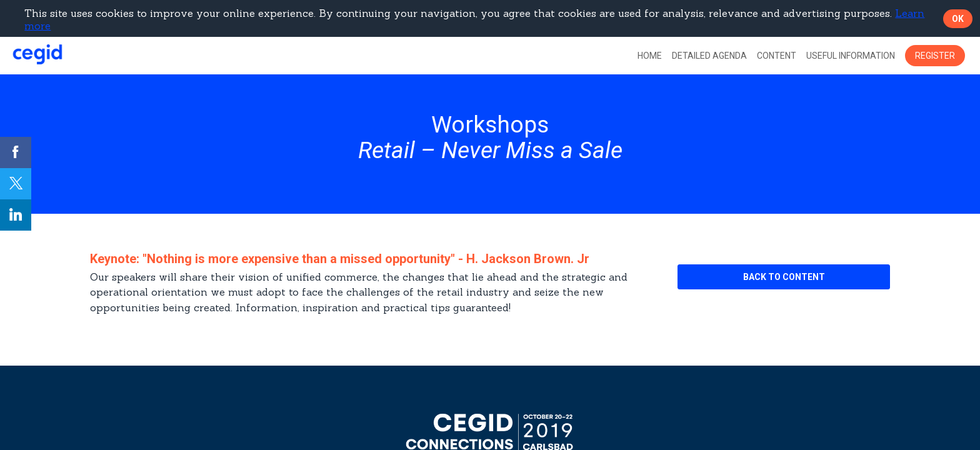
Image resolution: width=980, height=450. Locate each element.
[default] (709, 56)
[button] (935, 56)
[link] (650, 56)
